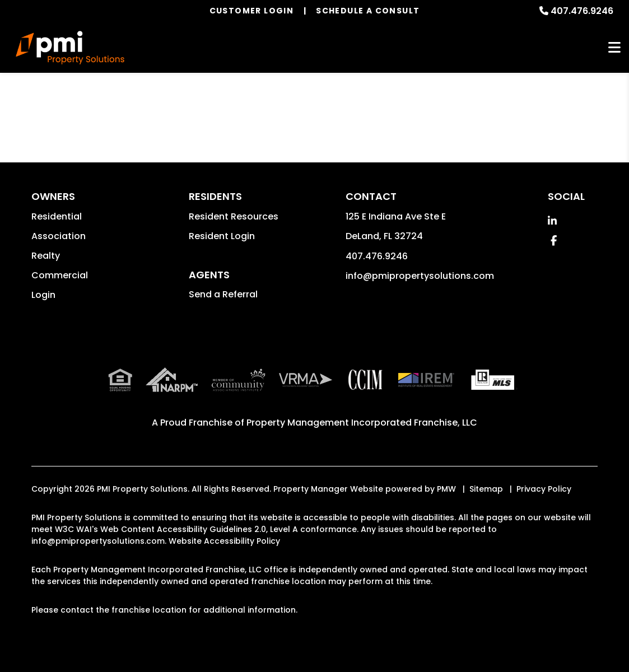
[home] (70, 48)
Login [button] (43, 295)
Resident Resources (234, 216)
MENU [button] (614, 48)
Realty (46, 256)
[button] (552, 221)
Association (59, 236)
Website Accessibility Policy (224, 541)
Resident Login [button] (222, 236)
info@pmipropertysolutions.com (420, 276)
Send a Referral (223, 294)
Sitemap (486, 489)
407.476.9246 (582, 11)
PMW (446, 489)
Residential (57, 216)
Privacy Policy (544, 489)
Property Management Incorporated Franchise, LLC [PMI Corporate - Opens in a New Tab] (362, 423)
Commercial (60, 275)
